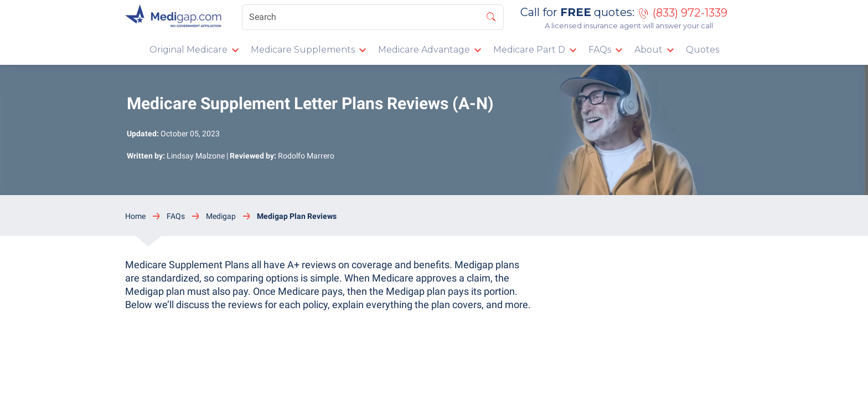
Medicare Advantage (424, 50)
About (649, 50)
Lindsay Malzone (196, 156)
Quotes (702, 50)
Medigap (221, 216)
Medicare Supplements (303, 50)
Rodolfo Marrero (306, 156)
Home (135, 216)
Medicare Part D (529, 50)
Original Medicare (188, 50)
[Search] (373, 17)
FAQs (600, 50)
